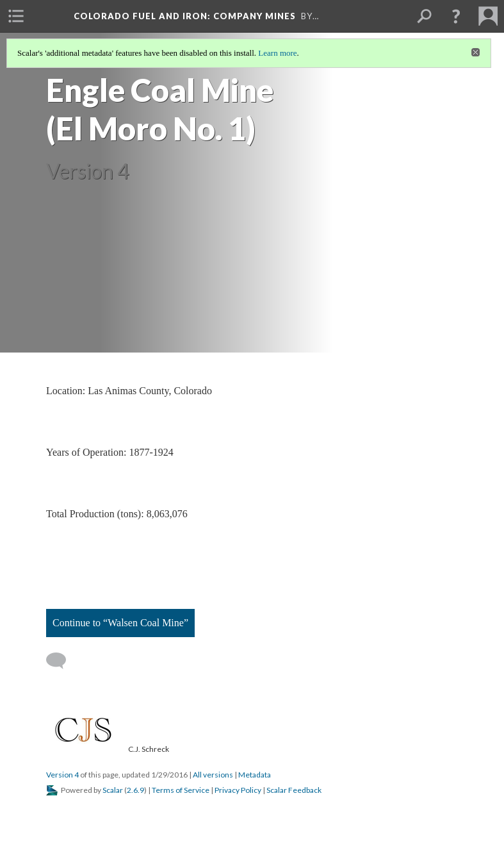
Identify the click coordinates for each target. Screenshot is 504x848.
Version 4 (62, 775)
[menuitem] (16, 16)
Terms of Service (181, 790)
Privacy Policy (238, 790)
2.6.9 (135, 790)
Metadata (255, 775)
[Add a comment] (62, 661)
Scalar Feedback (294, 790)
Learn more (277, 53)
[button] (456, 16)
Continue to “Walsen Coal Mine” (120, 623)
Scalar (113, 790)
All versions (213, 775)
